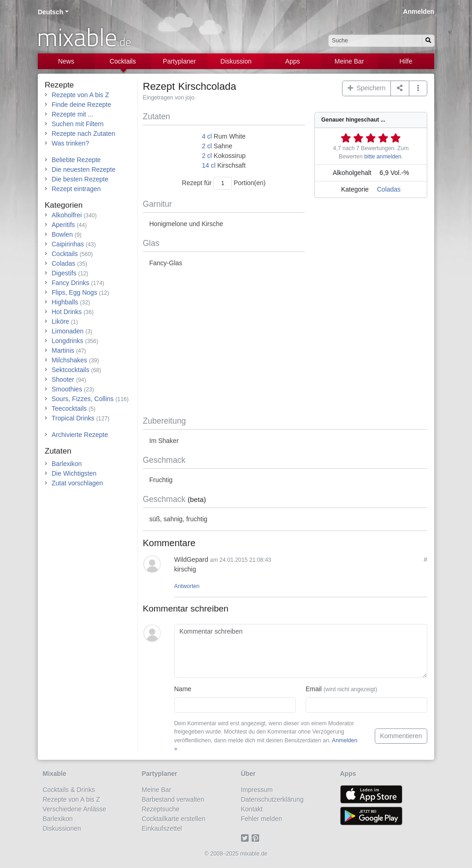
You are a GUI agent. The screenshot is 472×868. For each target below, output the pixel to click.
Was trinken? (70, 143)
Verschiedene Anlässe (75, 809)
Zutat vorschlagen (77, 483)
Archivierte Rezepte (80, 435)
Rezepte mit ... (72, 114)
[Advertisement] (285, 342)
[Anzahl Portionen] (223, 183)
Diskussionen (62, 828)
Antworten (187, 586)
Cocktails (123, 61)
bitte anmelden (383, 157)
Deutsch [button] (50, 12)
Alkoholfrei (67, 215)
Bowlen (62, 234)
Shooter (63, 379)
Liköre (60, 321)
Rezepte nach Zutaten (83, 134)
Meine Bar (349, 61)
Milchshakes (69, 360)
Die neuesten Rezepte (84, 169)
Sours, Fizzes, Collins (83, 399)
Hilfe (406, 61)
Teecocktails (69, 408)
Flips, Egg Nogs (74, 292)
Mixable (55, 774)
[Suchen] (428, 41)
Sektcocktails (71, 370)
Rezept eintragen (76, 189)
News (66, 61)
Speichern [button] (367, 88)
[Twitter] (246, 838)
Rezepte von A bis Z (80, 95)
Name (183, 689)
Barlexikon (67, 464)
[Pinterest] (257, 838)
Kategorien (64, 205)
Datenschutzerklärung (272, 799)
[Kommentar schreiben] (301, 651)
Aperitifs (63, 225)
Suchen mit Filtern (78, 124)
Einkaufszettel (162, 828)
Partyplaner (179, 61)
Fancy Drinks (71, 283)
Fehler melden (262, 819)
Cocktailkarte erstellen (174, 819)
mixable (84, 37)
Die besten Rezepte (80, 179)
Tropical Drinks (73, 418)
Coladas (389, 189)
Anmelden (419, 12)
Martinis (63, 350)
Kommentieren (401, 736)
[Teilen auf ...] (400, 88)
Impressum (257, 790)
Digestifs (64, 273)
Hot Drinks (67, 312)
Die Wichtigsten (74, 473)
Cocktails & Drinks (69, 790)
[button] (418, 88)
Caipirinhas (68, 244)
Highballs (65, 302)
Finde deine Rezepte (81, 105)
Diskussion (236, 61)
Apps (293, 61)
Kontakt (252, 809)
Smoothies (67, 389)
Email (341, 689)
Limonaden (68, 331)
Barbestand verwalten (173, 799)
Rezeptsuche (161, 809)
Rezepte (59, 85)
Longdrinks (68, 341)
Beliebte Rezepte (76, 160)
